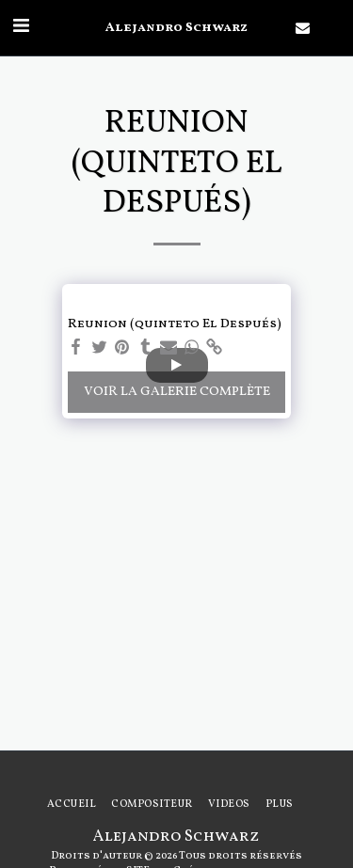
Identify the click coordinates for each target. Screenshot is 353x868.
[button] (21, 27)
